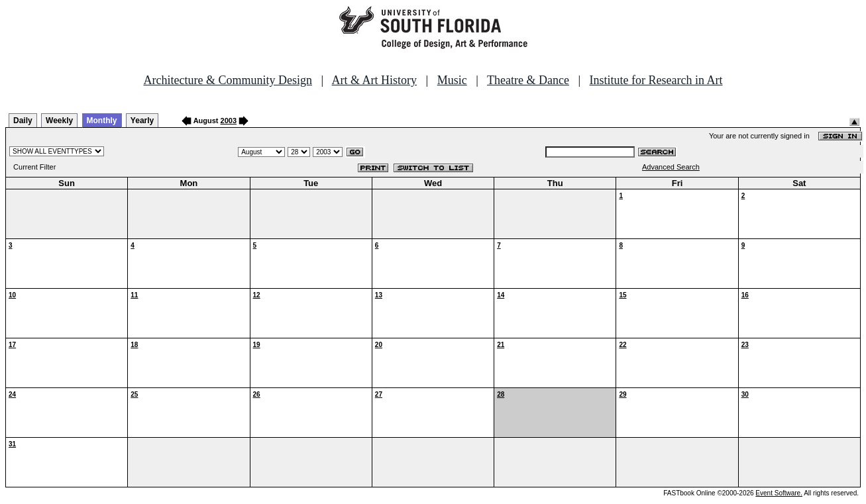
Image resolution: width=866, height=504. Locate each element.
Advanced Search (671, 167)
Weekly (59, 121)
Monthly (102, 121)
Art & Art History (375, 80)
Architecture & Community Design (228, 80)
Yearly (142, 121)
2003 (229, 121)
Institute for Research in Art (656, 80)
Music (452, 80)
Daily (23, 121)
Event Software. (779, 493)
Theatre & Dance (528, 80)
